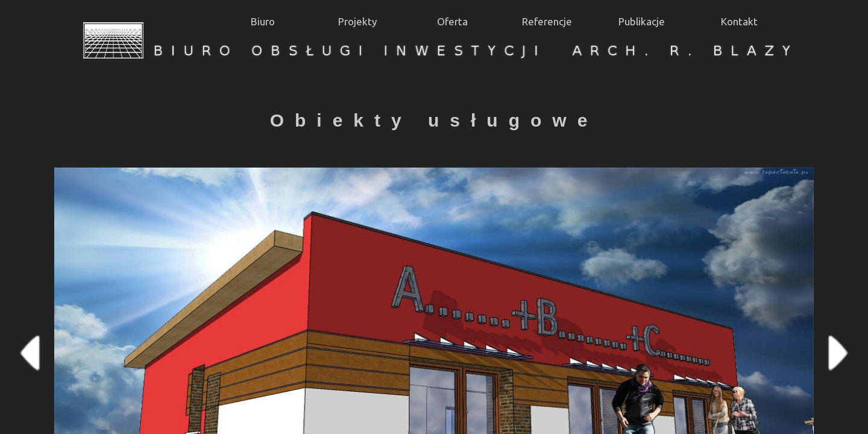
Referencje (547, 21)
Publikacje (642, 21)
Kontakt (739, 21)
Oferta (452, 21)
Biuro (263, 21)
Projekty (357, 21)
